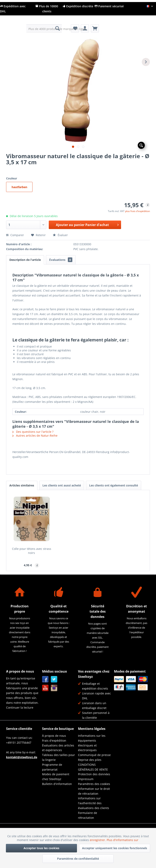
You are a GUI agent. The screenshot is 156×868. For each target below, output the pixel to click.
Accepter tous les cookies (41, 848)
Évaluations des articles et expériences (58, 748)
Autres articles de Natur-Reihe (35, 436)
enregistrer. (98, 840)
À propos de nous (54, 736)
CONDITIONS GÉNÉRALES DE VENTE (93, 767)
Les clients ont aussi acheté (62, 485)
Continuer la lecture (20, 708)
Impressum (86, 779)
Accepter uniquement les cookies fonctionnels (115, 848)
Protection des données (94, 774)
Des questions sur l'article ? (33, 432)
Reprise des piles (90, 760)
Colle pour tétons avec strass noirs (32, 551)
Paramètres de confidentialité (78, 859)
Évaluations (61, 260)
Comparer (15, 235)
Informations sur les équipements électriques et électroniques (92, 743)
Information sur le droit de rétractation (94, 791)
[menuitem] (44, 28)
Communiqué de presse (94, 755)
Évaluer (60, 235)
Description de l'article (25, 260)
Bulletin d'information (57, 784)
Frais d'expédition (54, 741)
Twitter (54, 679)
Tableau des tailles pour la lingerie (58, 757)
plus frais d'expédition (138, 211)
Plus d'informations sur (123, 840)
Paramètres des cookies (94, 784)
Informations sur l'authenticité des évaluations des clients (94, 803)
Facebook (45, 679)
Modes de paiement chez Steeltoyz (56, 777)
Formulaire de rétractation (88, 815)
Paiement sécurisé (109, 6)
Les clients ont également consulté (114, 485)
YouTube (45, 688)
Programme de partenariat (52, 767)
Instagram (54, 688)
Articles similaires (22, 485)
